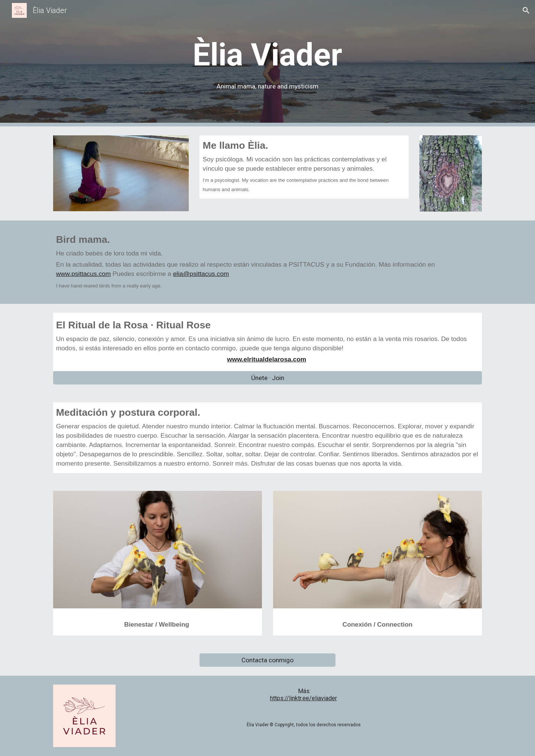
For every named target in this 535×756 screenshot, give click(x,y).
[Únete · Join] (267, 378)
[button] (526, 10)
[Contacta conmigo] (267, 660)
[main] (267, 63)
